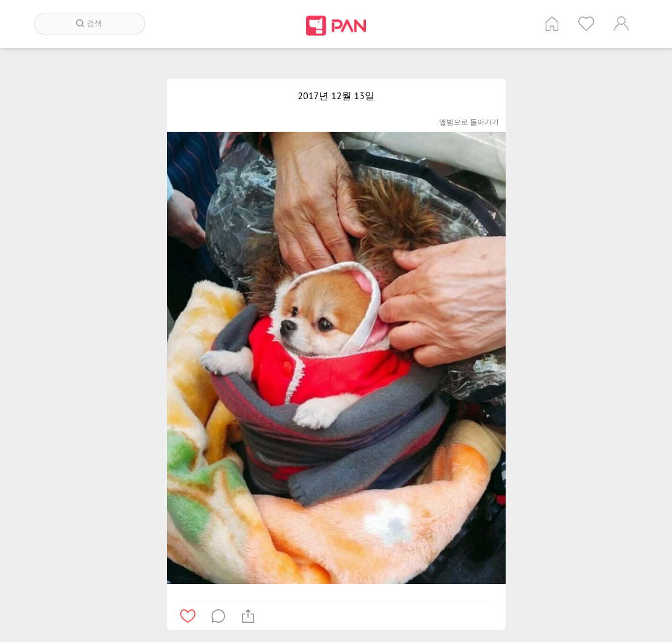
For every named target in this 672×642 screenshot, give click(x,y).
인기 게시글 (586, 24)
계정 (621, 24)
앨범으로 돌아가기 (469, 122)
